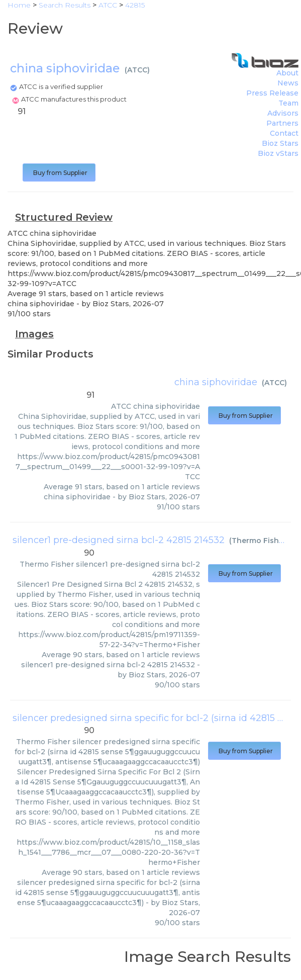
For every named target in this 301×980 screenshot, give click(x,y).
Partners (282, 123)
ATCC (137, 70)
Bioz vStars (278, 153)
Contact (284, 133)
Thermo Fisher (259, 541)
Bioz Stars (280, 143)
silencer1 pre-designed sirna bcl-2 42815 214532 (119, 540)
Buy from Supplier (59, 173)
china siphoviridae (216, 382)
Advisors (283, 113)
